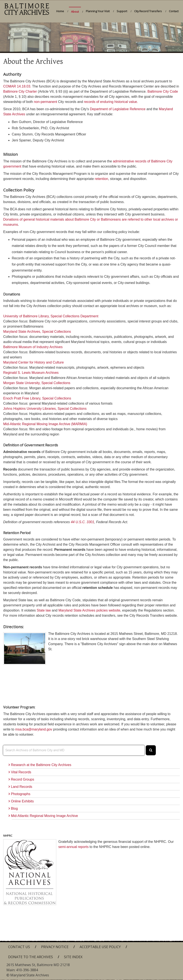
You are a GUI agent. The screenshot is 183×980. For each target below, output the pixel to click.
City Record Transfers (148, 11)
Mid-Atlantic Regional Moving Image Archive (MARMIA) (45, 424)
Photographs (21, 794)
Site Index (73, 957)
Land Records (22, 787)
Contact (174, 11)
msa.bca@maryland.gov (34, 729)
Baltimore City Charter (20, 91)
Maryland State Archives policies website (89, 610)
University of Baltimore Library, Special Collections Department (51, 316)
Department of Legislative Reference (118, 109)
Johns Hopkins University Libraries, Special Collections (45, 409)
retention (101, 179)
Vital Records (21, 772)
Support (122, 11)
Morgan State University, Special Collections (37, 383)
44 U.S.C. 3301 (83, 522)
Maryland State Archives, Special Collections (37, 332)
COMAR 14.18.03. (17, 86)
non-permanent (45, 102)
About (75, 12)
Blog (14, 808)
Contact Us (19, 947)
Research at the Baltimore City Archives (41, 765)
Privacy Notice (55, 947)
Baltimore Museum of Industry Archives (33, 347)
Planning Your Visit (98, 11)
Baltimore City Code (163, 91)
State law (44, 610)
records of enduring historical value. (111, 102)
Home (60, 11)
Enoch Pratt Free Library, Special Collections (37, 398)
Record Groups (23, 779)
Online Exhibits (22, 801)
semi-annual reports (74, 847)
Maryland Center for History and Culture (33, 362)
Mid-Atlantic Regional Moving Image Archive (44, 816)
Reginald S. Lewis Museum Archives (31, 373)
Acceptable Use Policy (100, 947)
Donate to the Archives (30, 957)
